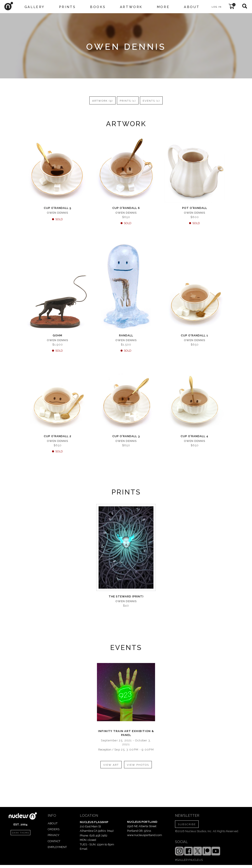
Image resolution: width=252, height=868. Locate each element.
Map (110, 831)
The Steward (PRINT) (126, 596)
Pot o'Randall (195, 208)
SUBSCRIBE (187, 824)
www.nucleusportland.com (145, 835)
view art (111, 765)
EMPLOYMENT (57, 847)
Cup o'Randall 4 (195, 436)
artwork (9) (102, 101)
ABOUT (53, 823)
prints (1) (128, 101)
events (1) (151, 101)
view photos (138, 765)
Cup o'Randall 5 (58, 208)
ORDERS (54, 829)
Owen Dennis (58, 213)
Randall (126, 335)
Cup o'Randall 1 (195, 335)
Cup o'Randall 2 (58, 436)
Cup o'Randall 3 (126, 436)
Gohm (57, 335)
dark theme (21, 833)
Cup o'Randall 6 (126, 208)
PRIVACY (54, 835)
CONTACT (54, 841)
